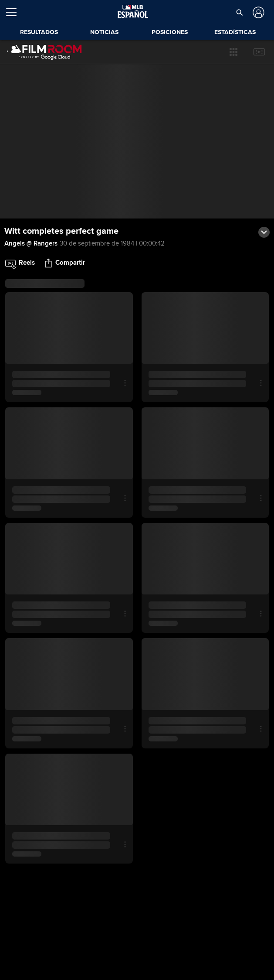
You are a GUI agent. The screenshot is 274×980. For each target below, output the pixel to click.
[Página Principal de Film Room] (44, 52)
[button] (233, 52)
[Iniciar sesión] (258, 12)
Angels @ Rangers (31, 243)
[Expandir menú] (15, 12)
